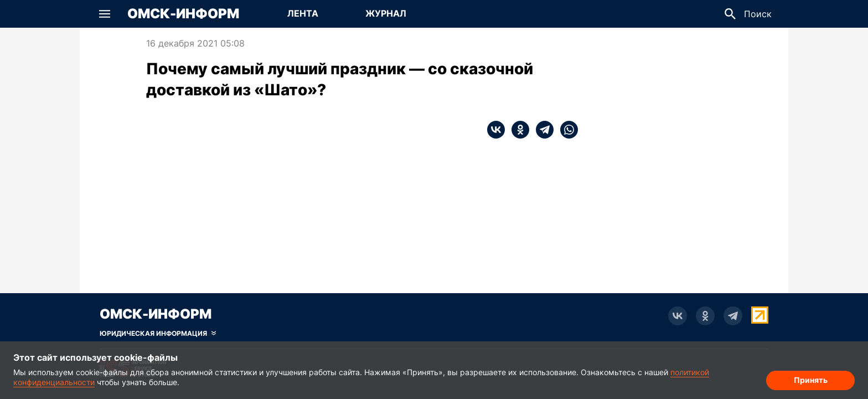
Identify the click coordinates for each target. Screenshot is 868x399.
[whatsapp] (566, 130)
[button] (105, 14)
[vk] (496, 130)
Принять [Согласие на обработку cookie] (811, 380)
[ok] (517, 130)
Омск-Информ (183, 14)
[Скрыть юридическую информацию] (158, 334)
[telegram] (541, 130)
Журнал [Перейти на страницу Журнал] (386, 13)
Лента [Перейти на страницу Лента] (303, 13)
